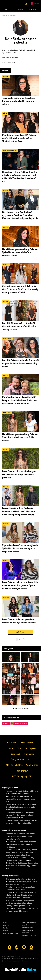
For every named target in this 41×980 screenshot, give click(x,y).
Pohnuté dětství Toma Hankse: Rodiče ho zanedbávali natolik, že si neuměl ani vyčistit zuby (21, 844)
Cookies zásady (27, 928)
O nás (5, 923)
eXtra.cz (35, 959)
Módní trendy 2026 (14, 765)
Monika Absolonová (19, 723)
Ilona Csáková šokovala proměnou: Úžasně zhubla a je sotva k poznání (19, 621)
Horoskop (33, 9)
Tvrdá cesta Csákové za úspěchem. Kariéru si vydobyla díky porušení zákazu (19, 101)
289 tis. (10, 948)
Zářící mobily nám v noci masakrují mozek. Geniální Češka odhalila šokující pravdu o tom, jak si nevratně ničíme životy (21, 852)
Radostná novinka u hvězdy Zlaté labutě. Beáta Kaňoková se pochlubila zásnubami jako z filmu (21, 807)
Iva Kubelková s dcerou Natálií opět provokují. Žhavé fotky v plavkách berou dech (20, 799)
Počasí (31, 760)
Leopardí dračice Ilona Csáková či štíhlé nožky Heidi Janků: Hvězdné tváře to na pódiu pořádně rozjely (18, 511)
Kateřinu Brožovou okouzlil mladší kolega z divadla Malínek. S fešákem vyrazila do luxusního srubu (19, 400)
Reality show (22, 771)
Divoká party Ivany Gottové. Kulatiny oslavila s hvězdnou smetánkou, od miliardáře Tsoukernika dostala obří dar (20, 177)
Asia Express (30, 748)
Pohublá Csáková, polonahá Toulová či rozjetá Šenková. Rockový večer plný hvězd (20, 363)
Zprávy (7, 9)
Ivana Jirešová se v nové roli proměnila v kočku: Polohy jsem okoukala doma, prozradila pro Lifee (21, 836)
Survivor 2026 (32, 765)
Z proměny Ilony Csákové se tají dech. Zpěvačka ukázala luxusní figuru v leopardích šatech (20, 548)
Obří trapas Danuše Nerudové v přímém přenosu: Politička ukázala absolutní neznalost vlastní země (20, 815)
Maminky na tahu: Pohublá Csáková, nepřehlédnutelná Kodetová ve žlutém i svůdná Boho (20, 138)
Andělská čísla (15, 748)
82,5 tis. (31, 948)
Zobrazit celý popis (9, 63)
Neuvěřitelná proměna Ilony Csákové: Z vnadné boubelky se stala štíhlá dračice (20, 437)
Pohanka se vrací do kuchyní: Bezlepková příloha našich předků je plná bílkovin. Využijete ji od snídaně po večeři (21, 895)
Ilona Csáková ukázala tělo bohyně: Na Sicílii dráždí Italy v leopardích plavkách (19, 474)
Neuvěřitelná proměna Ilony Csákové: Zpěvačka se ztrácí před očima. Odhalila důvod (20, 252)
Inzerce (6, 931)
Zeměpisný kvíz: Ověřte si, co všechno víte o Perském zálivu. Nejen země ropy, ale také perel (22, 866)
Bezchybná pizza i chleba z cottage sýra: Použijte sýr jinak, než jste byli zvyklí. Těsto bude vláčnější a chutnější (21, 882)
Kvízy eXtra (29, 754)
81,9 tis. (24, 948)
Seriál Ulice (11, 743)
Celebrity (19, 9)
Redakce (6, 925)
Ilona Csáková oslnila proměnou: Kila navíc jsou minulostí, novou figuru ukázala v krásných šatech (20, 585)
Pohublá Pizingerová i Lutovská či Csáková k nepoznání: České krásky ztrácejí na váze (19, 326)
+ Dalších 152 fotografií (20, 709)
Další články (20, 632)
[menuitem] (7, 9)
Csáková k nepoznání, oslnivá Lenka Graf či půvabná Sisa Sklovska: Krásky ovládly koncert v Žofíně (20, 289)
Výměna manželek (27, 743)
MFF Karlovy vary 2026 (22, 776)
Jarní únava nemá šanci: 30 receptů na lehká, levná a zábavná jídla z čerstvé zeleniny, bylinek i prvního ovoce (20, 903)
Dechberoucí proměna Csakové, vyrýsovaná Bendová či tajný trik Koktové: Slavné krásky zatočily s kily (20, 215)
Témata (35, 3)
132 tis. (17, 948)
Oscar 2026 (15, 754)
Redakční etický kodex (11, 933)
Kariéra (6, 928)
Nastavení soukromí (29, 935)
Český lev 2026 (18, 760)
